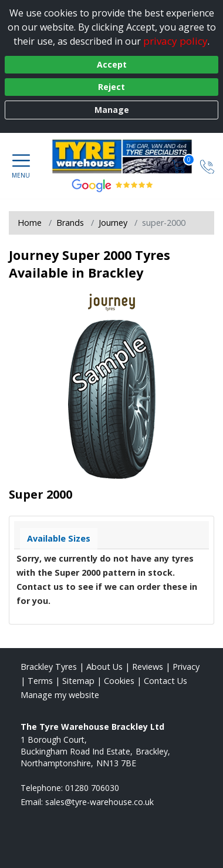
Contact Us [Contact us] (165, 681)
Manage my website (60, 695)
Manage (112, 110)
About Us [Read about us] (104, 667)
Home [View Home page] (30, 223)
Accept (112, 64)
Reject (112, 87)
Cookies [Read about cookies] (119, 681)
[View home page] (128, 156)
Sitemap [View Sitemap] (78, 681)
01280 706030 (92, 788)
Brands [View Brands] (70, 223)
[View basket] (180, 166)
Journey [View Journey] (113, 223)
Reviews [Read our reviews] (148, 667)
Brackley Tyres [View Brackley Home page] (49, 667)
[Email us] (99, 802)
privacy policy (175, 41)
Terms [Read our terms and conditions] (40, 681)
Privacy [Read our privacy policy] (186, 667)
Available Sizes (59, 538)
